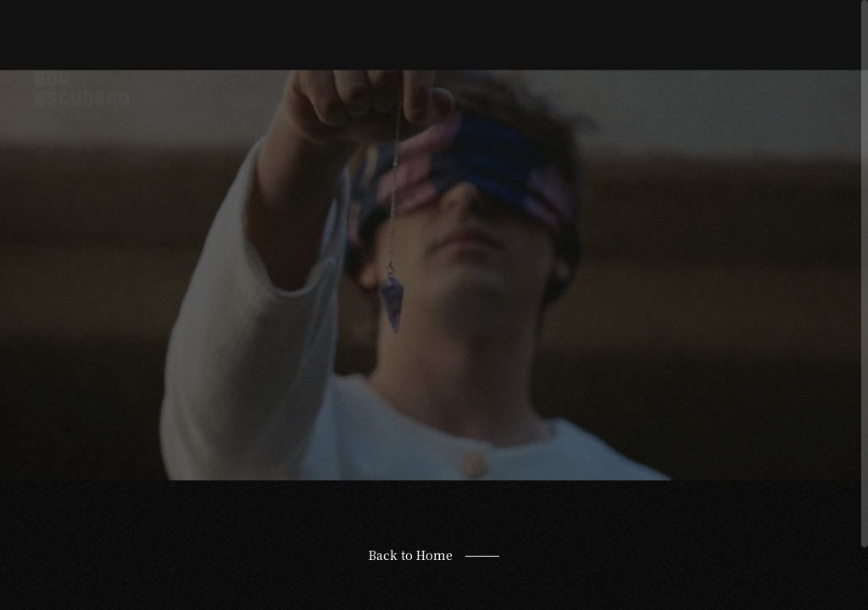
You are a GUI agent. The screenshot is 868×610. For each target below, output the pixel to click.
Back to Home (411, 555)
